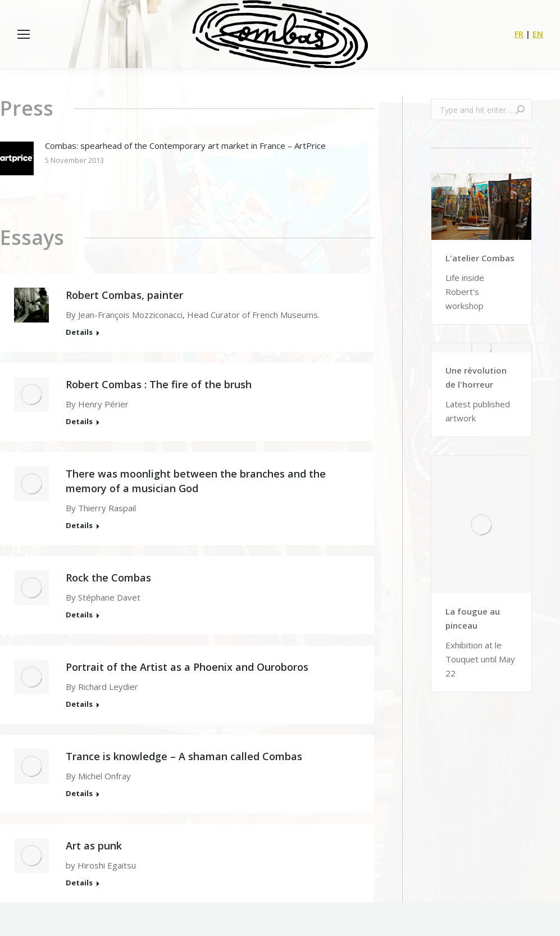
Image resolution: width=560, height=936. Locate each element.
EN (538, 34)
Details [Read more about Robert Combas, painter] (79, 332)
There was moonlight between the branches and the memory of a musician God (196, 481)
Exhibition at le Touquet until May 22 (480, 659)
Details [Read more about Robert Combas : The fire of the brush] (79, 422)
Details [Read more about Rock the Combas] (79, 615)
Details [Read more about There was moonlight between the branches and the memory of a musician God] (79, 526)
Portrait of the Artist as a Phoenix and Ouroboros (187, 667)
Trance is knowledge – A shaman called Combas (184, 756)
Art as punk (94, 846)
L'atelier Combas (480, 258)
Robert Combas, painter (124, 295)
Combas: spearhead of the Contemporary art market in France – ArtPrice (185, 146)
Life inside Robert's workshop (465, 292)
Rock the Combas (108, 578)
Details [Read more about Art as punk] (79, 883)
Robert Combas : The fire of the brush (159, 384)
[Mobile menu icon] (24, 34)
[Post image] (17, 158)
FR (519, 34)
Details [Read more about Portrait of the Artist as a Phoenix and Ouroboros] (79, 704)
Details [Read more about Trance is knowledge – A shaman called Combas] (79, 794)
